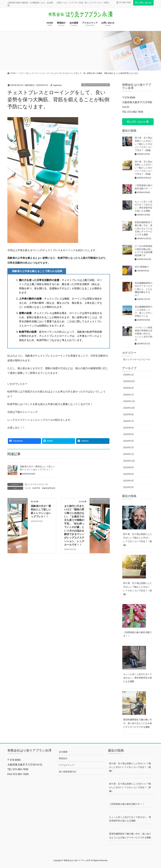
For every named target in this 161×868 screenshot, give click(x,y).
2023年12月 (129, 461)
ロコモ (28, 488)
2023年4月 (129, 481)
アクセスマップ (67, 765)
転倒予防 (36, 488)
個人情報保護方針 (68, 772)
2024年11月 (129, 401)
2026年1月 (129, 375)
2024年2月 (129, 447)
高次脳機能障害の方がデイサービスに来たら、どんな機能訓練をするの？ (144, 289)
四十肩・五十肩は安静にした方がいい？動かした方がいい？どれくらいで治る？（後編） (144, 144)
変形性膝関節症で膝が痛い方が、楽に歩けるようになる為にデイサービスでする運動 (144, 228)
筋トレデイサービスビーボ (96, 85)
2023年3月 (129, 487)
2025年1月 (129, 395)
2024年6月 (129, 428)
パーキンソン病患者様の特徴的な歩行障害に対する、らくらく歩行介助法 (144, 334)
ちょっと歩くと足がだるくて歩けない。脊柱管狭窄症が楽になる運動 (138, 678)
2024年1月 (129, 454)
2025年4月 (129, 388)
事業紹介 (63, 758)
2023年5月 (129, 474)
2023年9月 (129, 467)
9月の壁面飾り (142, 267)
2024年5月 (129, 434)
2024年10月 (129, 408)
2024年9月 (129, 414)
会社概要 (63, 752)
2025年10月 (129, 381)
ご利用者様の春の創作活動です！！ (138, 634)
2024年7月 (129, 421)
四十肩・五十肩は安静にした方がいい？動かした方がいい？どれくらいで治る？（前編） (144, 168)
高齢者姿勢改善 (49, 488)
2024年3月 (129, 441)
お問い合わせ (143, 3)
